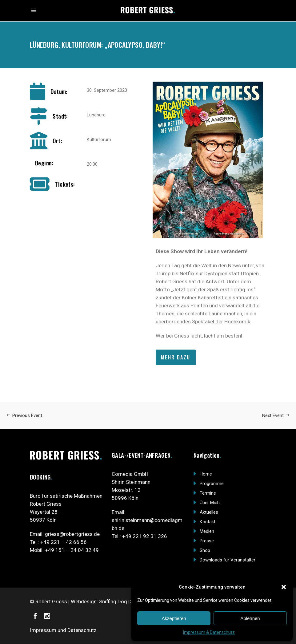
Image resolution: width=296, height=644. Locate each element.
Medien (207, 531)
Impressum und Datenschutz (63, 630)
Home (206, 474)
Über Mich (210, 503)
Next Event (276, 415)
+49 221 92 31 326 (145, 536)
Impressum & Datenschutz (209, 632)
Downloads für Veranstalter (228, 560)
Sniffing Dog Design (122, 601)
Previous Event (24, 415)
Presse (207, 541)
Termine (208, 493)
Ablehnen (250, 618)
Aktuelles (209, 512)
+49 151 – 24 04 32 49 (72, 550)
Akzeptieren (174, 618)
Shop (205, 550)
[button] (284, 587)
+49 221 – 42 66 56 (64, 542)
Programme (212, 484)
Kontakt (208, 522)
